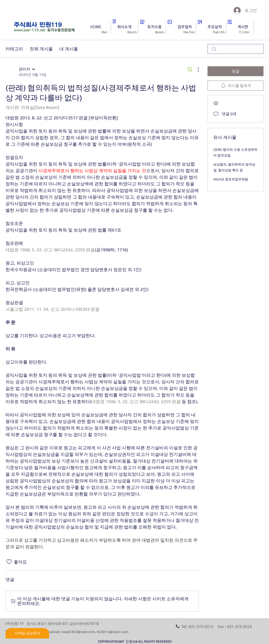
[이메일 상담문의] (27, 633)
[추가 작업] (195, 70)
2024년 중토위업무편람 (231, 179)
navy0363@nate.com (79, 632)
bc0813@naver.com (113, 632)
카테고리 (14, 49)
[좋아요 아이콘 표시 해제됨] (9, 562)
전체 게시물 (41, 49)
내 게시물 (69, 49)
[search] (236, 49)
